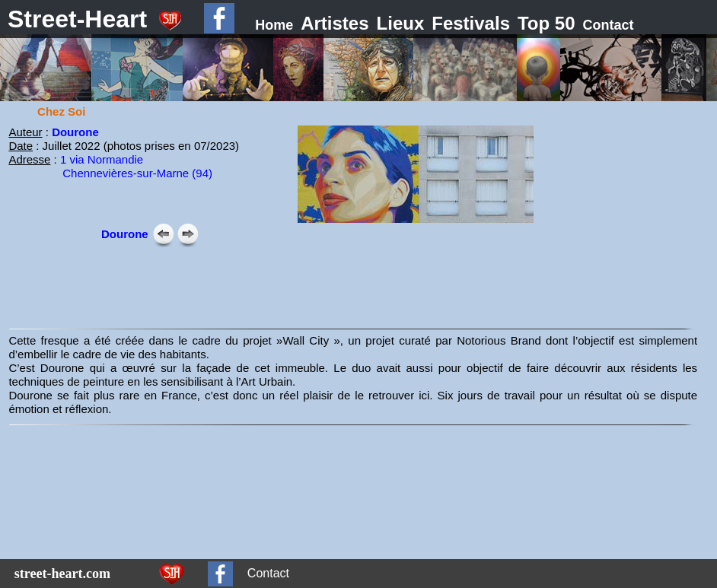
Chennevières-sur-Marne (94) (137, 173)
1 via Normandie (102, 159)
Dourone (75, 132)
